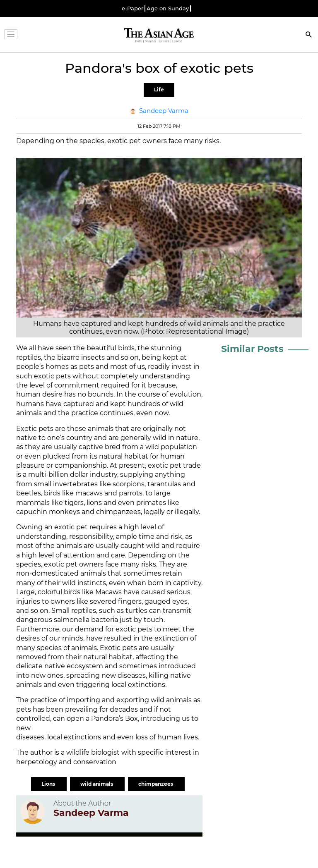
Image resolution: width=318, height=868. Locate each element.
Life (159, 90)
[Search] (309, 35)
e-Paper (132, 8)
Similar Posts (252, 349)
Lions (49, 784)
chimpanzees (156, 784)
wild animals (97, 784)
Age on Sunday (168, 8)
